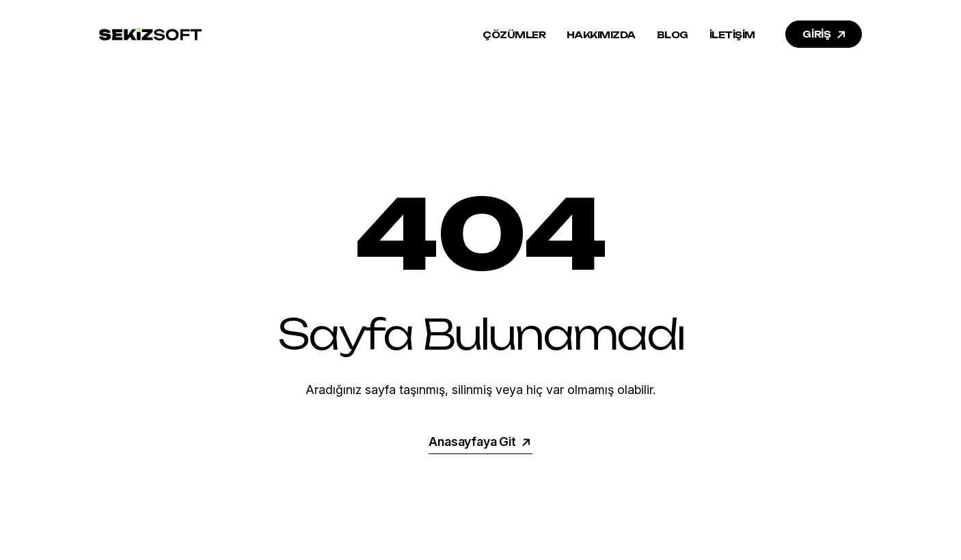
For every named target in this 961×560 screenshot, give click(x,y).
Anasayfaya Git (480, 442)
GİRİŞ (825, 34)
